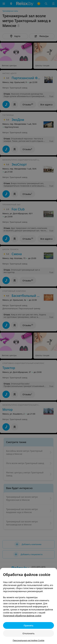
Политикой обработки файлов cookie (22, 616)
